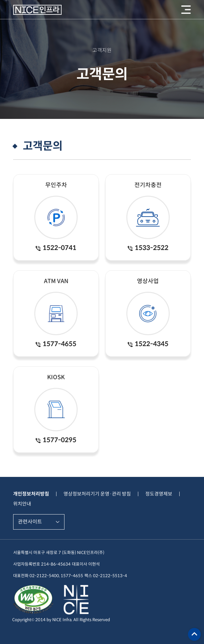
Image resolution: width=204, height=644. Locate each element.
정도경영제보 (159, 494)
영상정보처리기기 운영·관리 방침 (97, 494)
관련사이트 (30, 522)
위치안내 (22, 504)
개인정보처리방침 (31, 494)
